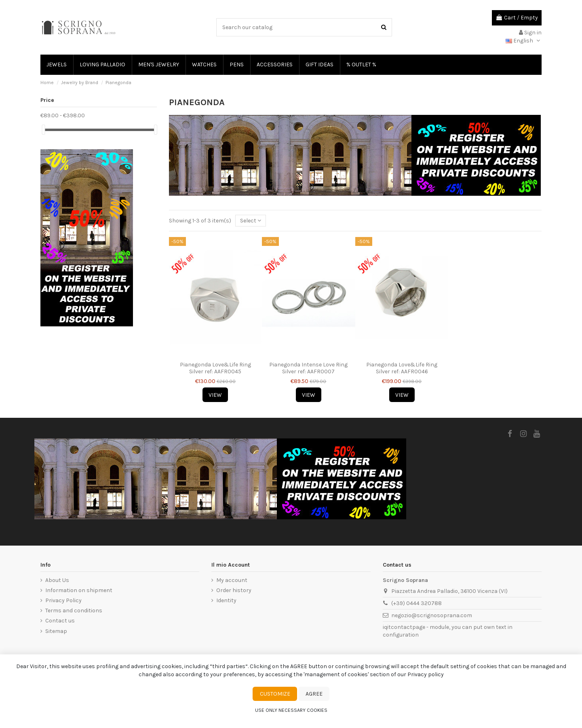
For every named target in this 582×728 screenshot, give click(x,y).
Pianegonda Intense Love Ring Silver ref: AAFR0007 (308, 368)
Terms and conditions (74, 611)
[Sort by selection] (251, 221)
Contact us (60, 621)
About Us (57, 580)
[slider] (43, 130)
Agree (314, 694)
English (524, 41)
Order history (234, 590)
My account (232, 580)
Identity (226, 600)
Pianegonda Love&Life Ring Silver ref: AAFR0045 (215, 368)
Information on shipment (79, 590)
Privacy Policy (63, 600)
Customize (275, 694)
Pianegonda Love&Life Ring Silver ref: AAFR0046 (402, 368)
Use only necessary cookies (291, 710)
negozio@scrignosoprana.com (432, 615)
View (215, 395)
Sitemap (56, 631)
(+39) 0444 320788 (416, 603)
